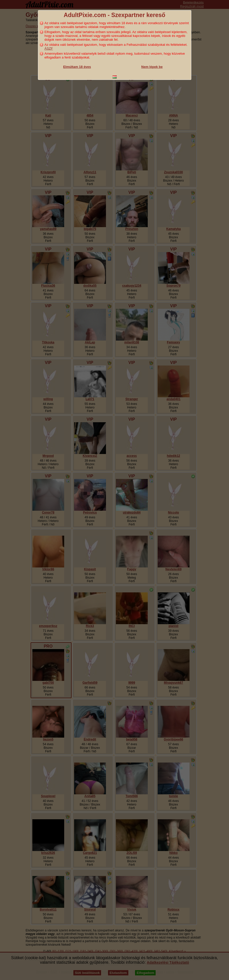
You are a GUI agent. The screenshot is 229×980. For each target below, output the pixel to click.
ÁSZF (49, 48)
